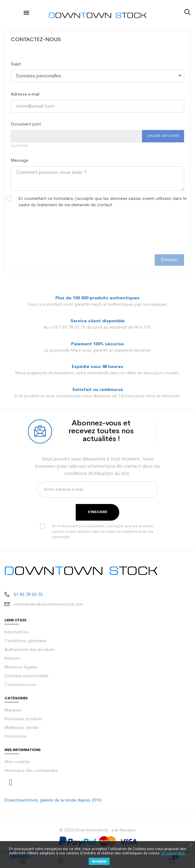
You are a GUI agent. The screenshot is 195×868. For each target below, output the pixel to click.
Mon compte (17, 762)
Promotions (16, 737)
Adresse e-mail (25, 94)
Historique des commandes (31, 771)
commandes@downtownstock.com (48, 605)
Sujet (16, 64)
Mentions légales (21, 667)
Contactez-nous (20, 685)
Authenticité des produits (30, 650)
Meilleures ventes (21, 728)
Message (20, 161)
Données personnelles (26, 676)
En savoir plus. (174, 853)
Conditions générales (26, 641)
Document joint (26, 124)
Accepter (99, 861)
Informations (17, 632)
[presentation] (57, 238)
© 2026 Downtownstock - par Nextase (97, 830)
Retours (12, 659)
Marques (13, 710)
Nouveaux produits (23, 719)
